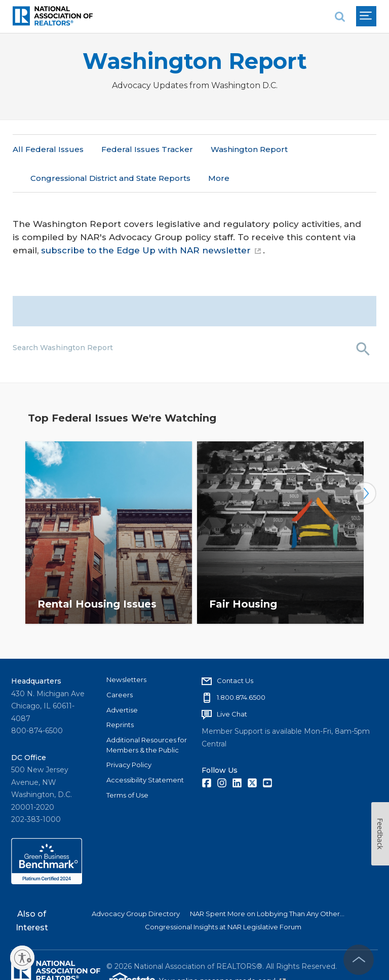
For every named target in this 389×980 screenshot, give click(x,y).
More (221, 149)
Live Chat (232, 686)
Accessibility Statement (145, 751)
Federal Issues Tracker (147, 149)
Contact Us (235, 652)
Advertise (122, 682)
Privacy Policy (129, 736)
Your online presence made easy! (222, 953)
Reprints (120, 696)
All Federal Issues (48, 149)
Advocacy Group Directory (136, 885)
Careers (120, 666)
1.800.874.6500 (241, 669)
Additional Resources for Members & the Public (147, 717)
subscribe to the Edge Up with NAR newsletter (151, 222)
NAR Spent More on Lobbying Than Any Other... (267, 885)
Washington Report (195, 61)
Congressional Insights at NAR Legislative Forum (223, 898)
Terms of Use (127, 767)
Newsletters (126, 651)
